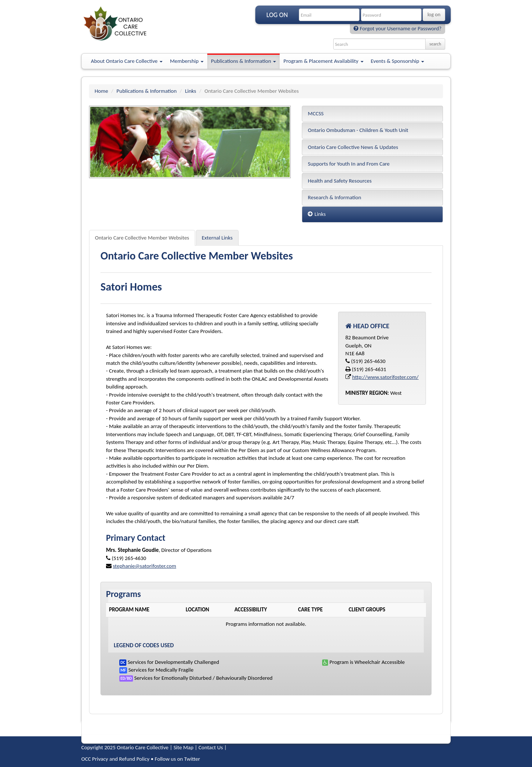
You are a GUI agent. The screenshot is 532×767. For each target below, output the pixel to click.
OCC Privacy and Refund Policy (115, 759)
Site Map (184, 747)
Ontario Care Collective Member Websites (142, 238)
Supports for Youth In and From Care (349, 164)
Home (101, 91)
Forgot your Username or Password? (398, 28)
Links (191, 91)
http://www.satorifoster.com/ (385, 377)
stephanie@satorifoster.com (144, 566)
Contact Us (211, 747)
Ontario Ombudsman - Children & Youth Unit (358, 130)
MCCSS (316, 113)
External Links (217, 238)
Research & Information (334, 197)
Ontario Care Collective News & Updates (353, 147)
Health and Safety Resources (340, 181)
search (435, 44)
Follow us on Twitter (178, 759)
